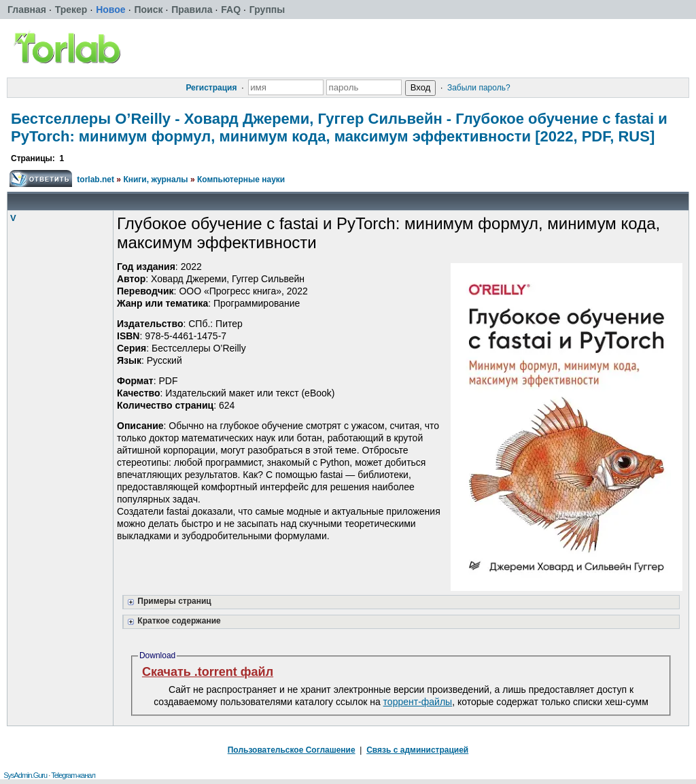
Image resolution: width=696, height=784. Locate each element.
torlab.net (95, 180)
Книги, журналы (155, 180)
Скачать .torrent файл (208, 672)
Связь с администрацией (417, 750)
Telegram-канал (73, 775)
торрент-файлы (418, 702)
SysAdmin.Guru (25, 775)
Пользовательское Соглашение (292, 750)
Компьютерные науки (241, 180)
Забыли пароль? (479, 88)
